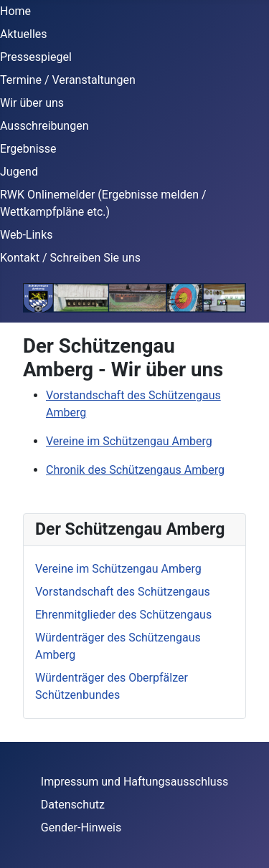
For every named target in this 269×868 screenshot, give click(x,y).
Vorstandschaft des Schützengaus (123, 592)
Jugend (19, 172)
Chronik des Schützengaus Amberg (135, 470)
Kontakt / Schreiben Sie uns (70, 258)
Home (15, 11)
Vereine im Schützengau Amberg (129, 441)
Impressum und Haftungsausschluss (134, 782)
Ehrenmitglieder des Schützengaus (123, 615)
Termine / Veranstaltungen (68, 80)
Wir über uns (32, 103)
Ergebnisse (28, 149)
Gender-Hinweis (81, 828)
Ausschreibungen (44, 126)
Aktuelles (24, 34)
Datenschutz (73, 805)
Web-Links (27, 235)
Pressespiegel (36, 57)
